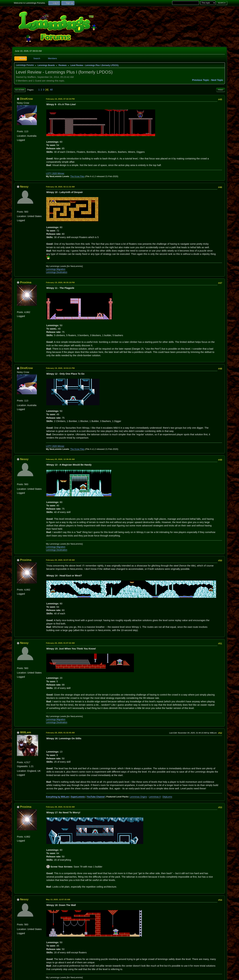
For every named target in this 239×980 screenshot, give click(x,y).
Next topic (217, 80)
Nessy (24, 187)
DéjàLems (167, 797)
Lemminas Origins (138, 797)
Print (221, 90)
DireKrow (26, 99)
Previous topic (201, 80)
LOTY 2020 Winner (55, 173)
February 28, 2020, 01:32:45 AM (60, 733)
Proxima (26, 282)
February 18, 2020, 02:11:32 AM (60, 187)
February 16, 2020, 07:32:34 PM (60, 99)
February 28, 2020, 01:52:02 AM (60, 807)
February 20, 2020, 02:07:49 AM (60, 560)
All (51, 90)
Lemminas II (155, 797)
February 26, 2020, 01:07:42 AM (60, 643)
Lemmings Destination (57, 272)
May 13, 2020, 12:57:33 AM (58, 899)
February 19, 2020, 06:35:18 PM (60, 282)
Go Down (20, 90)
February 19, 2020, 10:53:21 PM (60, 368)
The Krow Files (77, 176)
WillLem (26, 732)
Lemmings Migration (56, 269)
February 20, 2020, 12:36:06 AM (60, 459)
